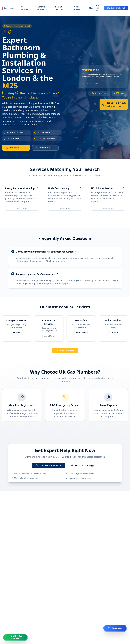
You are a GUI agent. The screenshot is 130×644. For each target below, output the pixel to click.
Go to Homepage (83, 465)
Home (11, 8)
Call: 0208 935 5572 (48, 465)
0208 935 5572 (98, 8)
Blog (91, 8)
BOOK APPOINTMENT (116, 8)
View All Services (45, 148)
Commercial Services (42, 8)
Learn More (22, 208)
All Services (24, 8)
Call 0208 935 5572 (16, 148)
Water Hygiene (77, 8)
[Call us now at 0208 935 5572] (15, 637)
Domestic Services (60, 8)
